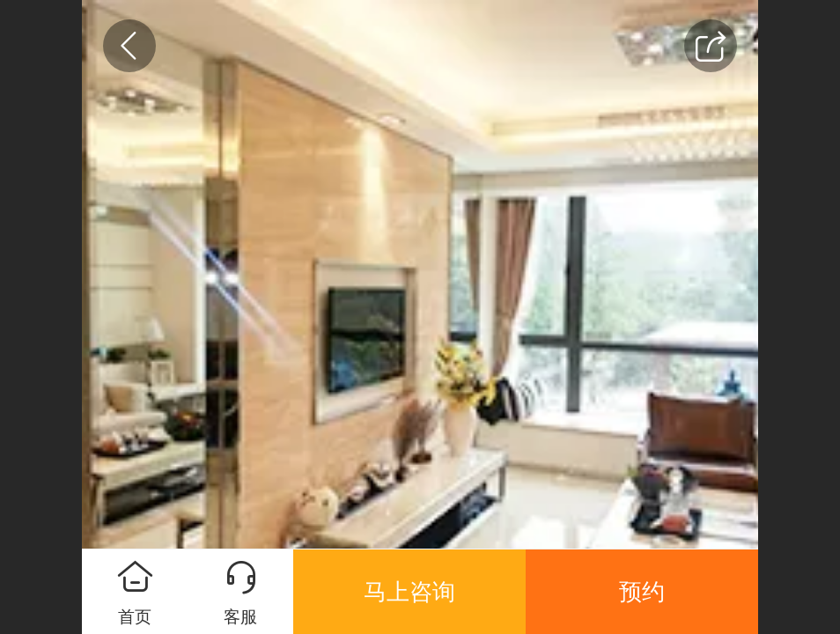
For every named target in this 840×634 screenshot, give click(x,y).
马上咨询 (409, 592)
